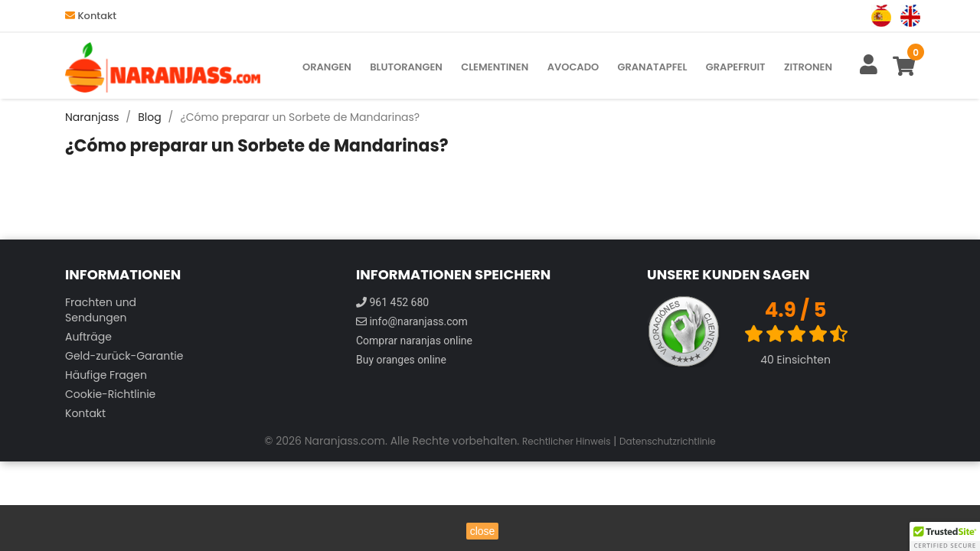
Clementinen (495, 67)
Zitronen (808, 67)
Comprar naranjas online (414, 341)
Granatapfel (652, 67)
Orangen (327, 67)
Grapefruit (736, 67)
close (483, 531)
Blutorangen (406, 67)
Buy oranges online (401, 360)
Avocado (573, 67)
